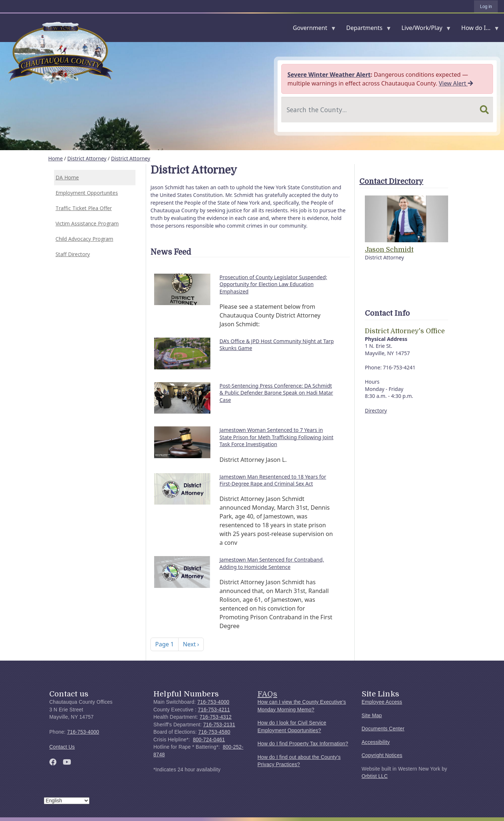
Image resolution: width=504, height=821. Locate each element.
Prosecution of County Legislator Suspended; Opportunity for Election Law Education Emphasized (273, 284)
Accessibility (376, 742)
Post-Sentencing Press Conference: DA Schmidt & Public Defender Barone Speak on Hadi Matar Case (276, 393)
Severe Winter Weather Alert (329, 75)
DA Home (67, 177)
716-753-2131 (219, 725)
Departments (366, 29)
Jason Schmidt (389, 250)
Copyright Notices (382, 755)
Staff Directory (73, 254)
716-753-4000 (83, 732)
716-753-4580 (214, 732)
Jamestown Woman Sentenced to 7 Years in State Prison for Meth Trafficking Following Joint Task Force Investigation (276, 437)
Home (56, 158)
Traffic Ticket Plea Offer (84, 208)
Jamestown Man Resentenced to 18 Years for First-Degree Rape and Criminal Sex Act (273, 480)
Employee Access (382, 702)
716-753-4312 (215, 717)
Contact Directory (391, 181)
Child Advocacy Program (84, 239)
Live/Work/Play (423, 29)
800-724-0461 (209, 740)
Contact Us (62, 747)
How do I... (477, 29)
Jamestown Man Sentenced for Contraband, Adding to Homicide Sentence (272, 563)
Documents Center (383, 729)
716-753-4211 (214, 710)
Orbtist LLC (375, 776)
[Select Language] (67, 801)
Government (312, 29)
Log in (486, 7)
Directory (376, 410)
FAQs (267, 694)
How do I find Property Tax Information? (303, 744)
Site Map (372, 716)
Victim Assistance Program (87, 223)
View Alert (456, 83)
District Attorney (87, 158)
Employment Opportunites (87, 193)
